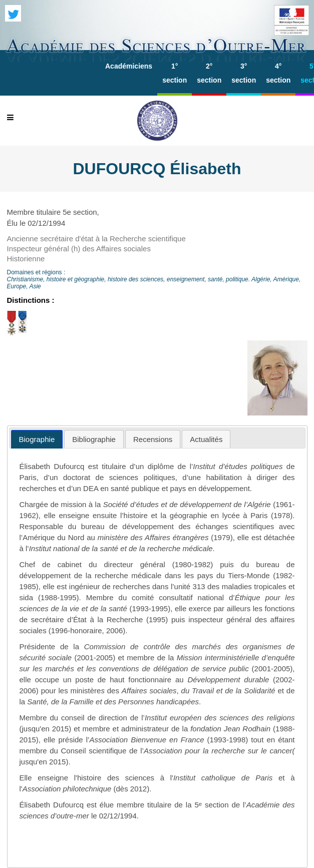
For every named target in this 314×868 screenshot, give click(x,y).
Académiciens (129, 66)
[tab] (37, 439)
